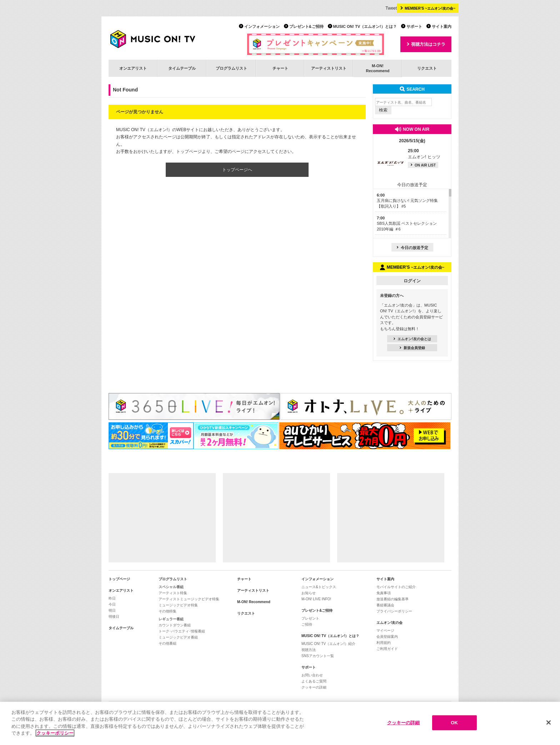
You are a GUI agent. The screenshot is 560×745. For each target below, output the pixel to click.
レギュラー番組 (171, 619)
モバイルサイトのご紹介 (396, 587)
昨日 (112, 598)
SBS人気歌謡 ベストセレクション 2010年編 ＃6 (407, 223)
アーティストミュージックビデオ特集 (189, 599)
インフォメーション (262, 26)
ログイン (412, 281)
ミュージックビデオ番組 (178, 637)
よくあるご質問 (314, 681)
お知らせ (309, 593)
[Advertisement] (162, 518)
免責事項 (384, 593)
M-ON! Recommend (254, 602)
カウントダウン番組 (175, 625)
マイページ (385, 630)
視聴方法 (309, 650)
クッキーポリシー (55, 734)
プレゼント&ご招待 (306, 26)
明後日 (114, 617)
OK (454, 723)
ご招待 (307, 624)
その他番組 (167, 643)
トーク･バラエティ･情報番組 (182, 631)
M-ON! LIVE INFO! (316, 599)
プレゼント (310, 618)
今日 (112, 604)
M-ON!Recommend (377, 68)
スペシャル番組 (171, 587)
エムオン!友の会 (389, 623)
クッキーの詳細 (314, 687)
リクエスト (427, 68)
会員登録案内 (387, 637)
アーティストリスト (329, 68)
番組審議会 (385, 605)
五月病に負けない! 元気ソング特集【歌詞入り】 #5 (407, 201)
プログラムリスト (231, 68)
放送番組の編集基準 (392, 599)
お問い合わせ (312, 675)
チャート (280, 68)
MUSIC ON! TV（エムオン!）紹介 (328, 644)
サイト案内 (442, 26)
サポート (414, 26)
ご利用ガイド (387, 649)
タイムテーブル (182, 68)
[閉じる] (549, 724)
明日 (112, 610)
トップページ (119, 579)
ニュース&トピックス (319, 587)
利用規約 (384, 643)
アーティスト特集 (173, 593)
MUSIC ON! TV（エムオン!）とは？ (365, 26)
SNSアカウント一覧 (318, 656)
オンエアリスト (133, 68)
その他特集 (167, 611)
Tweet (391, 8)
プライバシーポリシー (394, 611)
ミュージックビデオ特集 (178, 605)
